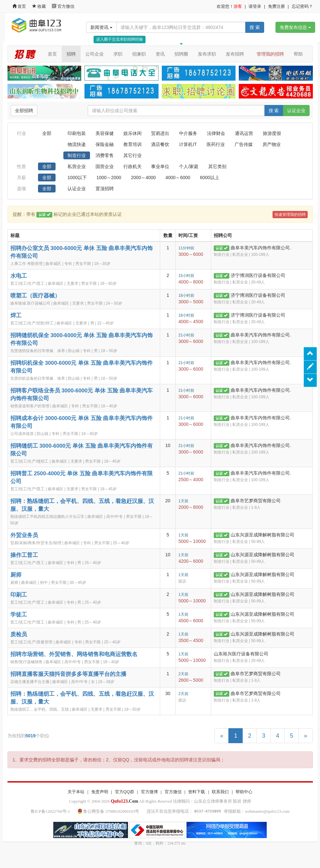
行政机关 (133, 166)
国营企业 (105, 166)
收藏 (40, 6)
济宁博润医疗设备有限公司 (258, 275)
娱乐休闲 (133, 133)
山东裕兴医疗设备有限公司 (241, 654)
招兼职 (139, 54)
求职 (118, 54)
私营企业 (77, 166)
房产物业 (272, 144)
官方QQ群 (125, 792)
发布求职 (207, 54)
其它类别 (217, 166)
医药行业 (216, 144)
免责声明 (100, 792)
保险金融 (105, 144)
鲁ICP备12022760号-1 (50, 811)
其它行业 (133, 155)
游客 (238, 6)
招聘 (71, 54)
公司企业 (95, 54)
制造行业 (77, 155)
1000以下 (77, 178)
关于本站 (76, 792)
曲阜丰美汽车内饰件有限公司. (261, 248)
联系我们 (220, 792)
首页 (19, 6)
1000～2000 (109, 178)
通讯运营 (244, 133)
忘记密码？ (302, 6)
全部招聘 (24, 111)
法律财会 (216, 133)
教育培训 (133, 144)
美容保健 (105, 133)
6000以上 (209, 178)
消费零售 (105, 155)
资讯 (160, 54)
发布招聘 (235, 54)
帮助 (298, 54)
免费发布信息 (295, 27)
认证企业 (296, 111)
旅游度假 (272, 133)
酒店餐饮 (160, 144)
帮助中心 (244, 792)
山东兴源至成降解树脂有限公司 (262, 535)
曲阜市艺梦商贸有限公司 (256, 501)
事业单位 (160, 166)
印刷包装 (77, 133)
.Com (124, 801)
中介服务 (188, 133)
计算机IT (188, 144)
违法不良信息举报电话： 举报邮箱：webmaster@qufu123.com (218, 811)
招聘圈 (181, 54)
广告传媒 (244, 144)
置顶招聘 (105, 189)
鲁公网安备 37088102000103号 (109, 811)
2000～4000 (143, 178)
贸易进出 (160, 133)
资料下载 (197, 792)
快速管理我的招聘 (290, 215)
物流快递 (77, 144)
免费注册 (276, 6)
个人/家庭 (189, 166)
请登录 (255, 6)
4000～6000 (178, 178)
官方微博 (149, 792)
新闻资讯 (101, 27)
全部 (47, 133)
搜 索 (255, 27)
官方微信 (63, 6)
